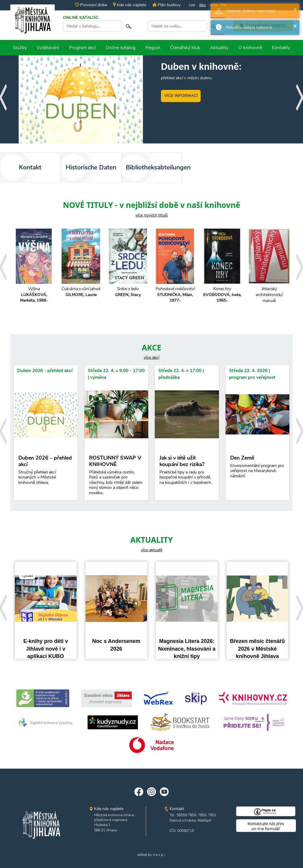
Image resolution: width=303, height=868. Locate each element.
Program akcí (83, 47)
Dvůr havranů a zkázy (34, 292)
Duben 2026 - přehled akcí (45, 370)
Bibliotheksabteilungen (154, 167)
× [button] (295, 9)
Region (153, 47)
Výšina (128, 295)
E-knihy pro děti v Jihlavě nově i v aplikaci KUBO (46, 649)
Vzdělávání (48, 47)
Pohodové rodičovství (269, 295)
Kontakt (30, 167)
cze (192, 5)
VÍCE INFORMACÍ (181, 96)
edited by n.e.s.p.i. (151, 855)
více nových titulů (152, 215)
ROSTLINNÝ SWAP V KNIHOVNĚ (116, 477)
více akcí (151, 357)
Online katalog (121, 47)
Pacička (81, 295)
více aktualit (152, 550)
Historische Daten (91, 167)
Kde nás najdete (130, 5)
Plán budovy (166, 5)
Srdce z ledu (222, 292)
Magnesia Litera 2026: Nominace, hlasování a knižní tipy (187, 649)
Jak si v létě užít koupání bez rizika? (187, 471)
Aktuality (219, 47)
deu (203, 5)
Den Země (258, 468)
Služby (20, 47)
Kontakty (281, 47)
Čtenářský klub (185, 47)
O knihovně (250, 47)
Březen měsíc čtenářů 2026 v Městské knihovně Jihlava (257, 649)
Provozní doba (91, 5)
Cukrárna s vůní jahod (175, 292)
